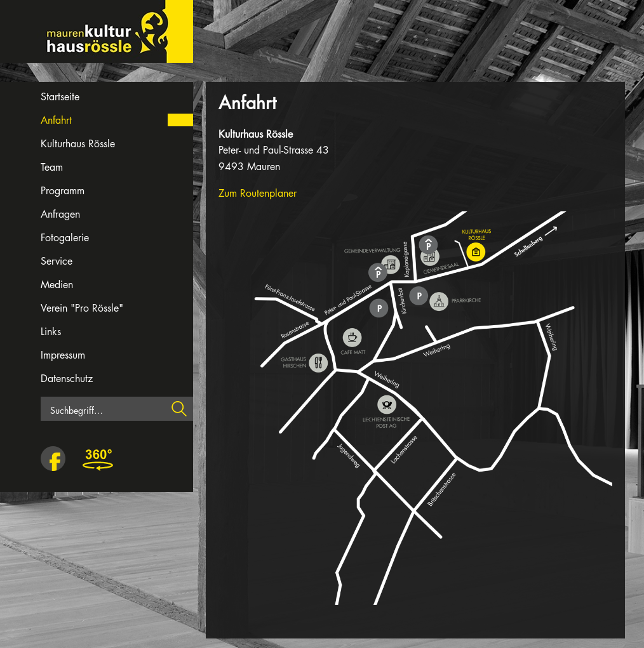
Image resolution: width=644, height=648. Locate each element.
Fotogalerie (65, 238)
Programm (63, 191)
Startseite (60, 97)
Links (51, 332)
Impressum (63, 355)
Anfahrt (56, 120)
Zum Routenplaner (258, 193)
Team (52, 167)
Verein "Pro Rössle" (82, 308)
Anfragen (60, 214)
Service (57, 261)
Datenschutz (67, 379)
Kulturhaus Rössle (78, 144)
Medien (57, 285)
